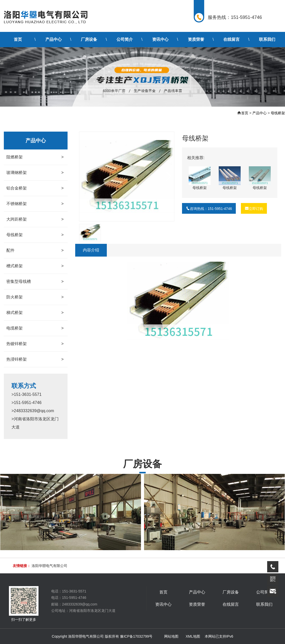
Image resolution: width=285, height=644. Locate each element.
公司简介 (125, 39)
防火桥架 (35, 297)
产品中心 (54, 39)
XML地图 (193, 636)
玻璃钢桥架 (35, 173)
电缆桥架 (35, 328)
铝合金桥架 (35, 188)
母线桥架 (278, 113)
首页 (18, 39)
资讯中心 (160, 39)
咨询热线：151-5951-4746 (209, 209)
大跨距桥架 (35, 219)
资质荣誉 (196, 39)
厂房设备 (89, 39)
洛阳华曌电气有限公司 (49, 566)
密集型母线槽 (35, 282)
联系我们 (267, 39)
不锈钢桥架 (35, 204)
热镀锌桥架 (35, 344)
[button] (168, 176)
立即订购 (254, 209)
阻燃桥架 (35, 157)
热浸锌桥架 (35, 359)
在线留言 (231, 39)
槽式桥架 (35, 266)
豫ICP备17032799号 (136, 636)
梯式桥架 (35, 313)
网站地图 (171, 636)
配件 (35, 250)
